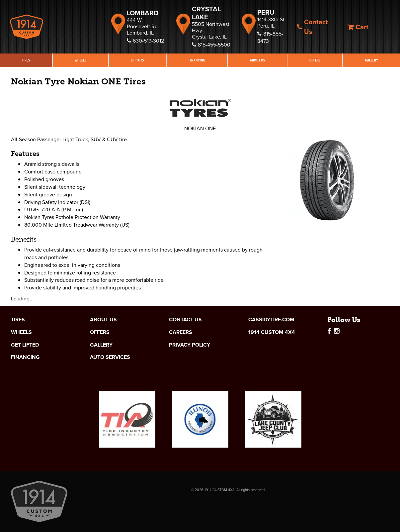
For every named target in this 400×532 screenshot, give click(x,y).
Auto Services (110, 357)
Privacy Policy (190, 345)
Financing (197, 60)
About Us (257, 60)
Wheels (80, 60)
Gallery (101, 345)
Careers (181, 332)
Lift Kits (137, 60)
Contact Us (313, 27)
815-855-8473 (270, 38)
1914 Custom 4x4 (272, 332)
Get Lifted (25, 345)
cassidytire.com (271, 320)
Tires (26, 60)
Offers (315, 60)
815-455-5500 (211, 45)
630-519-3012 (145, 41)
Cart (358, 27)
